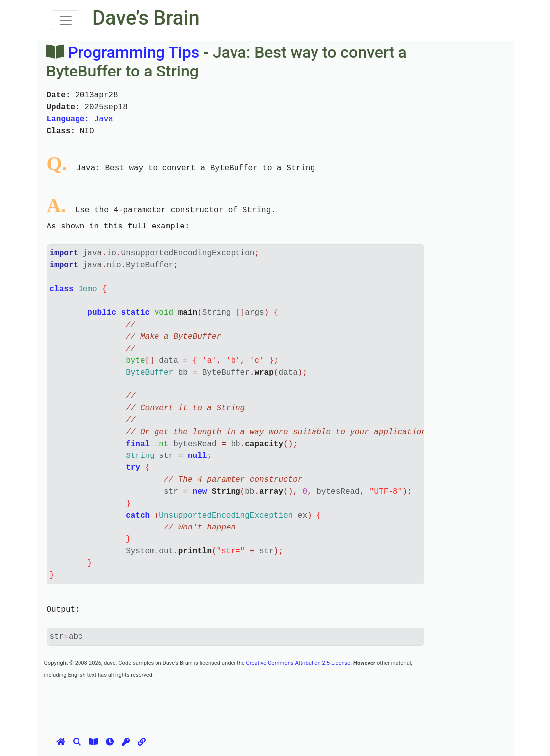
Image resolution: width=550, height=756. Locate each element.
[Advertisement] (225, 702)
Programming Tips (133, 52)
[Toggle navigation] (66, 20)
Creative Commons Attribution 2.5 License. (299, 663)
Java (80, 119)
